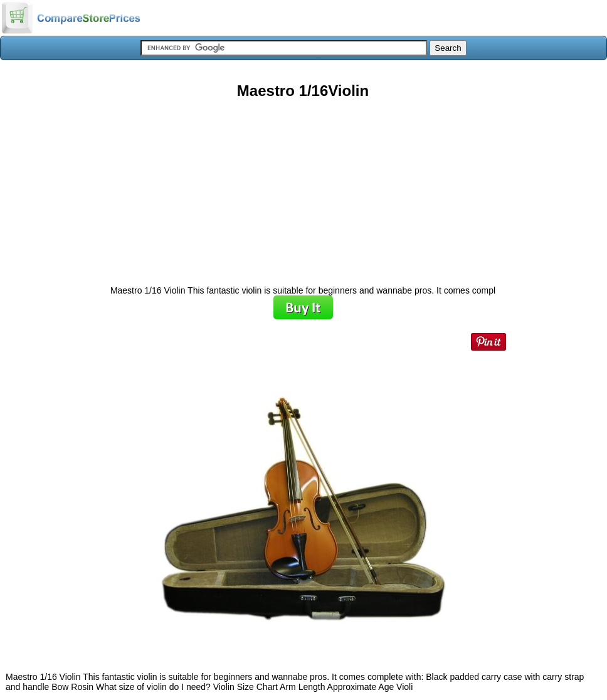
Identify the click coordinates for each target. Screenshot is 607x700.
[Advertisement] (303, 188)
